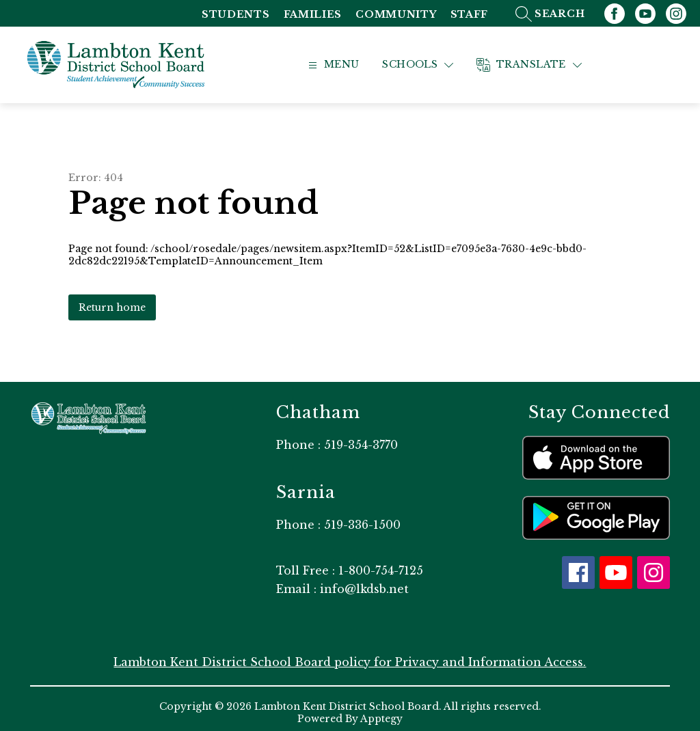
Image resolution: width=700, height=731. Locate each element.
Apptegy (381, 711)
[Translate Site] (547, 61)
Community (396, 15)
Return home (112, 299)
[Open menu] (348, 61)
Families (313, 15)
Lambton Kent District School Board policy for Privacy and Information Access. (350, 654)
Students (236, 15)
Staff (470, 15)
